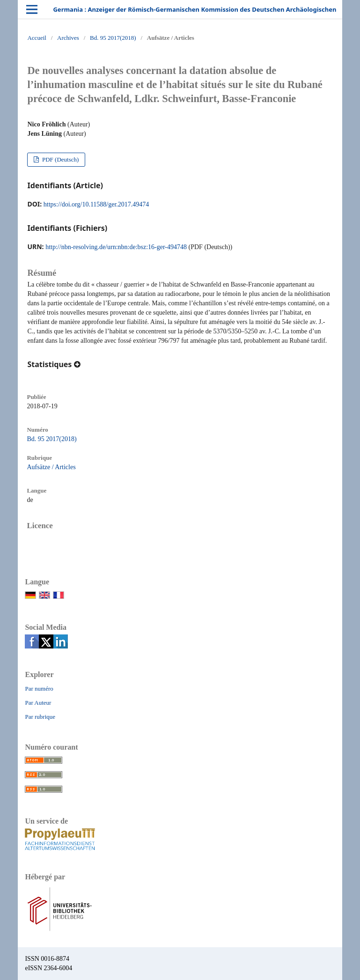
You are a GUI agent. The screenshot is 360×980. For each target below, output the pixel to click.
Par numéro (39, 689)
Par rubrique (40, 717)
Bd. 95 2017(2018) (113, 38)
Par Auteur (38, 703)
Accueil (37, 38)
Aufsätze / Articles (51, 467)
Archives (68, 38)
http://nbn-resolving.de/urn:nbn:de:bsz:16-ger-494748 (116, 247)
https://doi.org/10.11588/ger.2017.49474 (96, 204)
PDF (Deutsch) (60, 159)
